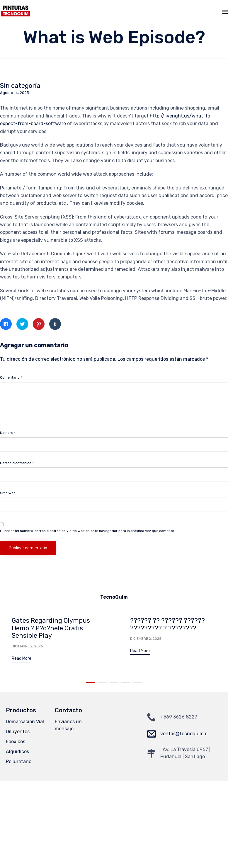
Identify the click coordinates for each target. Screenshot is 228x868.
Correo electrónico (17, 463)
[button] (22, 659)
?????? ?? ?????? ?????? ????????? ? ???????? (167, 624)
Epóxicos (16, 741)
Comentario (11, 377)
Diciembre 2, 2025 (27, 646)
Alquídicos (17, 751)
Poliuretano (19, 761)
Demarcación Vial (25, 721)
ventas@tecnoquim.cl (184, 733)
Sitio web (8, 493)
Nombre (8, 433)
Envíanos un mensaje (68, 725)
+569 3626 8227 (179, 716)
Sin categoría (20, 86)
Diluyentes (18, 731)
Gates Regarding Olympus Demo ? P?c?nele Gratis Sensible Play (51, 628)
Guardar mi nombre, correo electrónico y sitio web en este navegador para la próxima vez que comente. (87, 531)
